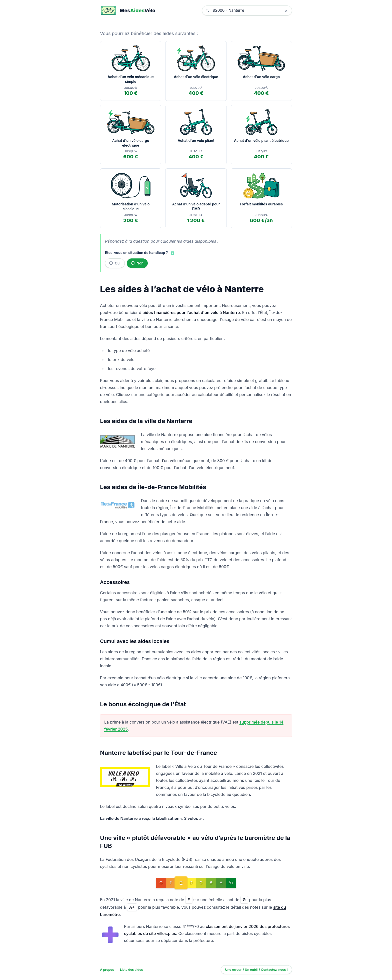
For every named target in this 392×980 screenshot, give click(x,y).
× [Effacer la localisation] (286, 11)
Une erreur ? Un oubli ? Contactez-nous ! (256, 970)
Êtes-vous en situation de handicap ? (136, 253)
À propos (107, 970)
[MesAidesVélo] (128, 11)
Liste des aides (131, 970)
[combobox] (251, 11)
